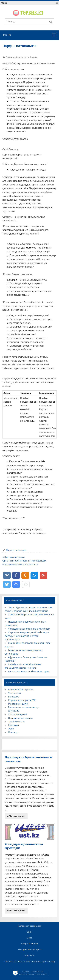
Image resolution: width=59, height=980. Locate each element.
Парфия (10, 550)
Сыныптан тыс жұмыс (20, 718)
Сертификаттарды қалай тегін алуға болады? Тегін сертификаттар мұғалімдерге (27, 636)
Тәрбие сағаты (17, 722)
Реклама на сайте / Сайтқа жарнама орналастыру (30, 962)
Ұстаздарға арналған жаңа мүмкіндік (29, 629)
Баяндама (14, 697)
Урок (29, 932)
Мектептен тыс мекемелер (24, 707)
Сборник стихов (29, 944)
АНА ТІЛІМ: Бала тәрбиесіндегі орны (29, 672)
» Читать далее (16, 816)
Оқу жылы (14, 711)
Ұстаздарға (14, 693)
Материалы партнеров (29, 950)
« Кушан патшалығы (14, 557)
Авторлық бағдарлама (21, 689)
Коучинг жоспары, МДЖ (22, 700)
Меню (4, 3)
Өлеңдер (13, 732)
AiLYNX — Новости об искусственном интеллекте (33, 973)
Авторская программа (29, 926)
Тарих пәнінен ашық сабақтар (21, 57)
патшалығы (21, 550)
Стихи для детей (18, 714)
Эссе (11, 729)
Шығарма (14, 725)
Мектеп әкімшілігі (18, 704)
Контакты (29, 956)
